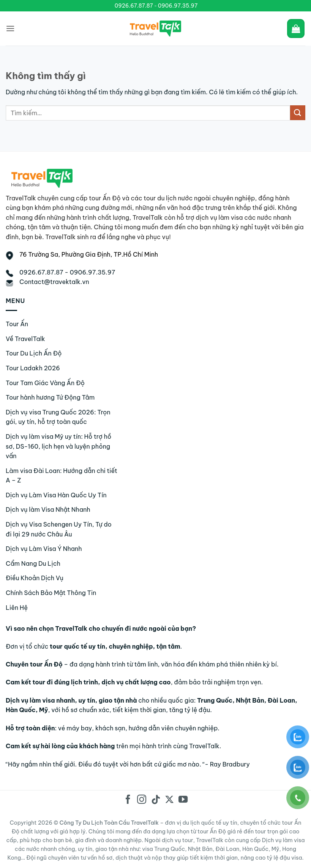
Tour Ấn (17, 324)
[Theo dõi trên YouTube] (183, 800)
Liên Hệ (17, 608)
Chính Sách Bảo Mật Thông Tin (51, 593)
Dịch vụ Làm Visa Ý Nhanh (44, 549)
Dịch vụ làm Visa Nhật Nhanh (48, 509)
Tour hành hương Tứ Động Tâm (50, 397)
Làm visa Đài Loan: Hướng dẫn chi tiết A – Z (62, 476)
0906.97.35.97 (178, 6)
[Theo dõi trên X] (169, 800)
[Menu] (10, 28)
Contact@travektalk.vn (54, 282)
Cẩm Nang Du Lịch (33, 563)
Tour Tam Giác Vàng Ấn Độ (45, 383)
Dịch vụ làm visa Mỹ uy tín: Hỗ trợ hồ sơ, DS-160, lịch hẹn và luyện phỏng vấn (58, 446)
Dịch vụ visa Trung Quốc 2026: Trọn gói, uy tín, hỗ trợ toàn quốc (58, 417)
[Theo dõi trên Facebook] (128, 800)
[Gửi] (298, 113)
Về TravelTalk (25, 339)
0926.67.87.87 (134, 6)
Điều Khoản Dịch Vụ (35, 578)
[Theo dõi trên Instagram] (142, 800)
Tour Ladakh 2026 (33, 368)
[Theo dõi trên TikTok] (155, 800)
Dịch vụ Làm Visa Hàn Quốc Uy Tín (56, 495)
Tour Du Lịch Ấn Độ (34, 353)
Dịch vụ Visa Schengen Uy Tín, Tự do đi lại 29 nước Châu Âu (59, 529)
